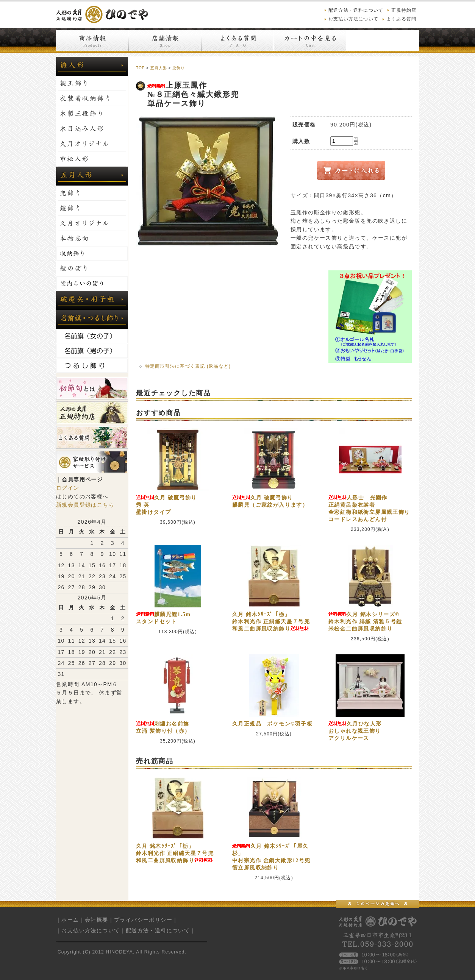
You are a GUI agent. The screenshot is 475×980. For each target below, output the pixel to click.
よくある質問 (401, 19)
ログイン (68, 488)
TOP (140, 68)
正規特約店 (404, 10)
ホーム (70, 920)
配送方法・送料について (356, 10)
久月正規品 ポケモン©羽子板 (272, 724)
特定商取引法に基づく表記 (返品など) (188, 366)
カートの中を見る (310, 40)
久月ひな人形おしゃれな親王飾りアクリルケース (355, 731)
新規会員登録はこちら (85, 505)
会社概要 (97, 920)
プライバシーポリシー (143, 920)
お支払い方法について (353, 19)
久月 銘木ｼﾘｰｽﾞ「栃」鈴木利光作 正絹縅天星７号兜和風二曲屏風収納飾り (271, 622)
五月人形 (159, 68)
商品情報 (92, 40)
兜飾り (179, 68)
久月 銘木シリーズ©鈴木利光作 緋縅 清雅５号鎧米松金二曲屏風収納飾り (365, 622)
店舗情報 (165, 40)
